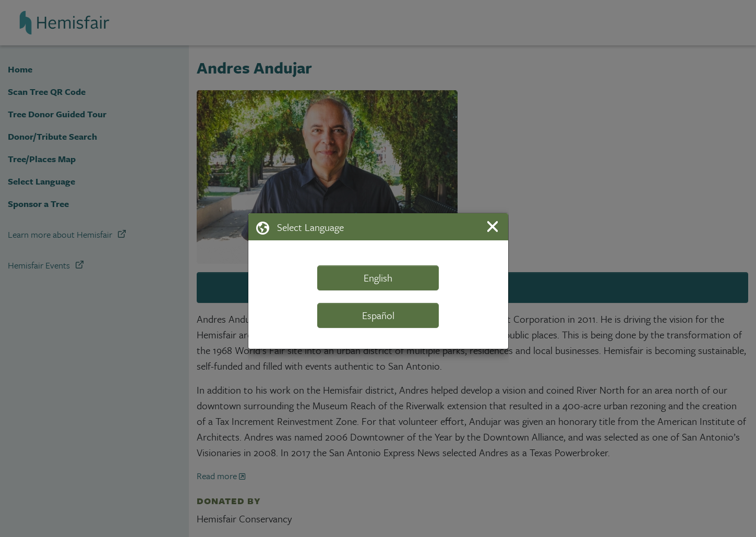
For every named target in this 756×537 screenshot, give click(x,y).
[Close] (494, 227)
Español (378, 315)
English (378, 278)
